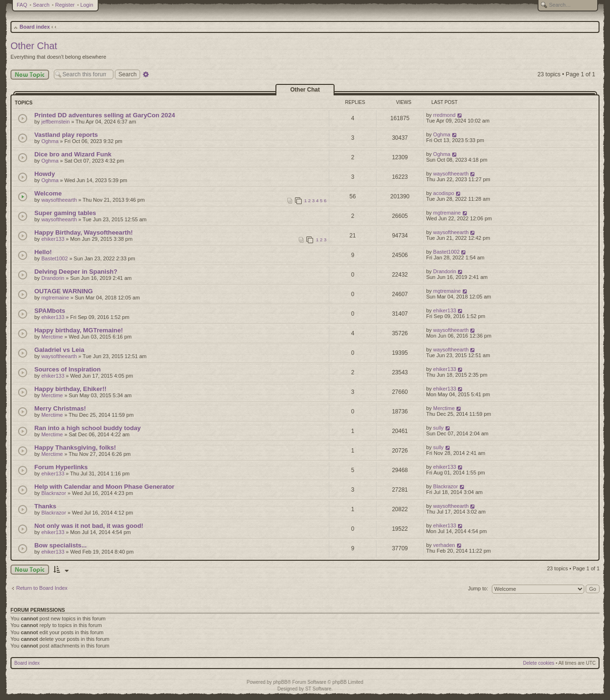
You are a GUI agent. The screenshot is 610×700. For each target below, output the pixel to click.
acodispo (444, 193)
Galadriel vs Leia (59, 350)
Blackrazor (54, 493)
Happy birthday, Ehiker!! (70, 389)
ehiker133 (53, 239)
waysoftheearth (451, 174)
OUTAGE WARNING (64, 291)
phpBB (280, 682)
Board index (35, 27)
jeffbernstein (56, 122)
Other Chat (34, 46)
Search (41, 5)
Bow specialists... (61, 545)
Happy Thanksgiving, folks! (75, 448)
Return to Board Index (42, 588)
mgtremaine (447, 213)
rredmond (444, 115)
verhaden (444, 545)
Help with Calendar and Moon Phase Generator (104, 487)
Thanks (45, 506)
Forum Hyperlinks (61, 467)
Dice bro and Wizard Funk (73, 154)
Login (87, 5)
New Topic (30, 75)
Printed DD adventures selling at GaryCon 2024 (105, 115)
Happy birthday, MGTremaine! (79, 330)
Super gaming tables (65, 213)
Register (65, 5)
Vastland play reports (66, 135)
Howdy (45, 174)
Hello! (43, 252)
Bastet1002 (55, 258)
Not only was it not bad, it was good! (89, 526)
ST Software (318, 689)
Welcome (48, 193)
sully (438, 428)
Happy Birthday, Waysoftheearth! (84, 232)
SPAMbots (50, 311)
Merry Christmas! (60, 408)
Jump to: (478, 588)
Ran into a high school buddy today (87, 428)
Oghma (50, 141)
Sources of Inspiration (67, 369)
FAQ (22, 5)
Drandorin (53, 278)
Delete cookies (539, 663)
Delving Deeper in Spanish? (76, 272)
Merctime (52, 337)
